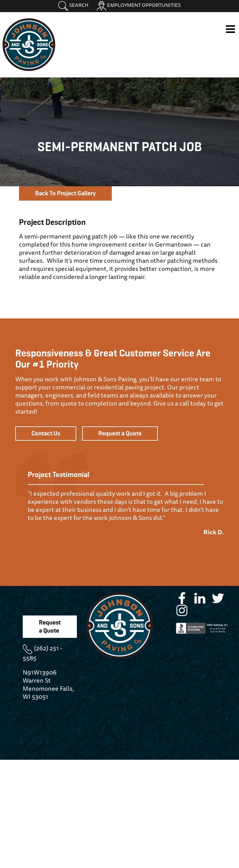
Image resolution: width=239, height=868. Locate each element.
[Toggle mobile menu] (231, 29)
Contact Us (46, 434)
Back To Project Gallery (65, 193)
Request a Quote (120, 434)
